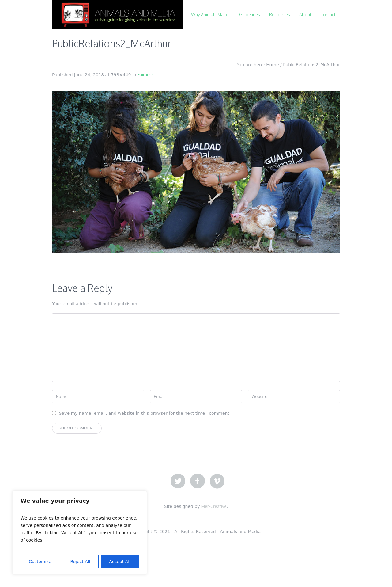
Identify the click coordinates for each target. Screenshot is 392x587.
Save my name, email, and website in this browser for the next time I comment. (145, 413)
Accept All (120, 562)
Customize (40, 562)
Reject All (80, 562)
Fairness (146, 75)
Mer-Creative (214, 506)
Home (272, 65)
